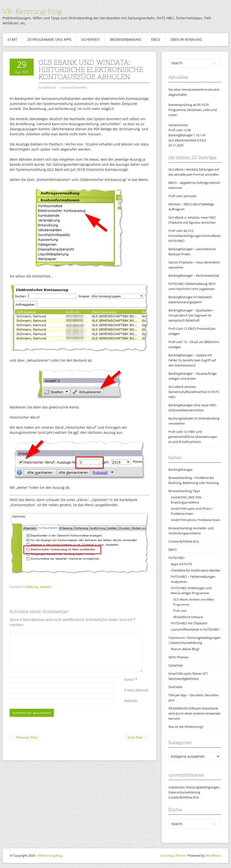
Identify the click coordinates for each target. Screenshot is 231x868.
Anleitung (31, 587)
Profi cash (180, 611)
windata (45, 587)
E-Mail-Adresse (136, 690)
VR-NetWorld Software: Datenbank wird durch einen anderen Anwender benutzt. (195, 713)
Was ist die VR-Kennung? (186, 727)
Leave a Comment (74, 87)
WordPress (213, 855)
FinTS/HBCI (176, 558)
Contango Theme (173, 855)
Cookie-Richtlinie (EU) (184, 541)
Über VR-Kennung (186, 39)
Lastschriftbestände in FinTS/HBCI (195, 629)
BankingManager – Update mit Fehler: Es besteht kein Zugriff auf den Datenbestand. (192, 360)
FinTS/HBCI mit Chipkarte (189, 623)
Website (131, 701)
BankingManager (181, 469)
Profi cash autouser (182, 196)
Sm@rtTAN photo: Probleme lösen (196, 520)
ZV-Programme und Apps (49, 39)
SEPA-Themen (178, 657)
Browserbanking (126, 39)
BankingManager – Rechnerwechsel (194, 276)
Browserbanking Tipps (184, 491)
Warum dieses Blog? (185, 649)
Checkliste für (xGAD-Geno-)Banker (196, 570)
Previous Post (25, 737)
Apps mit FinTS (181, 564)
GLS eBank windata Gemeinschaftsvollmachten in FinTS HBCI (194, 392)
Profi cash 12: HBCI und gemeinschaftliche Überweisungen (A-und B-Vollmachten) (193, 437)
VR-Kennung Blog (32, 11)
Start (13, 39)
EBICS (156, 39)
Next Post (137, 737)
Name (129, 679)
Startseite (175, 687)
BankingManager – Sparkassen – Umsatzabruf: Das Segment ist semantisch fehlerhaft (192, 315)
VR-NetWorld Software (188, 617)
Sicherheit (91, 39)
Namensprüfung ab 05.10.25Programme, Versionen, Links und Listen (193, 110)
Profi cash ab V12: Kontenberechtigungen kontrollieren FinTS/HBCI (195, 236)
